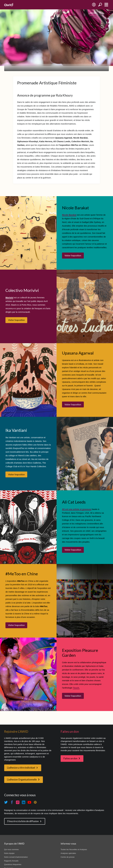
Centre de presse (68, 857)
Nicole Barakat (69, 215)
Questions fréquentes (13, 864)
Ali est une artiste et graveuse (77, 509)
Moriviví (9, 298)
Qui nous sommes (11, 849)
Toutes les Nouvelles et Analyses (74, 849)
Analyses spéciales (68, 853)
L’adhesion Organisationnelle (22, 780)
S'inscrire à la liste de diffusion (23, 821)
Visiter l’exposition (73, 255)
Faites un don (70, 758)
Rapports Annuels (11, 861)
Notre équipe (9, 853)
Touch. (76, 688)
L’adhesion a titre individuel (21, 768)
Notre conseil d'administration (16, 857)
